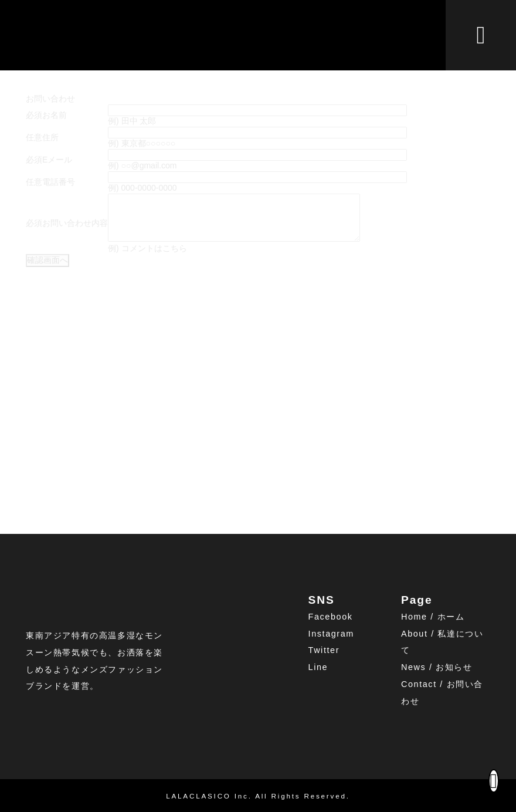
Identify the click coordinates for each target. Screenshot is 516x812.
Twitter (324, 651)
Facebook (331, 617)
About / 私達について (442, 642)
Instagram (331, 634)
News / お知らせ (437, 668)
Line (318, 668)
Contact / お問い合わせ (442, 693)
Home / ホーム (433, 617)
